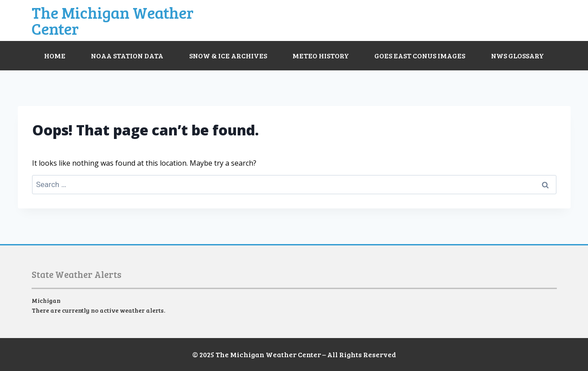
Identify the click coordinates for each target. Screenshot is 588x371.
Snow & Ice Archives (228, 55)
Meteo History (321, 55)
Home (55, 55)
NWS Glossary (517, 55)
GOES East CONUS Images (420, 55)
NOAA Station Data (127, 55)
